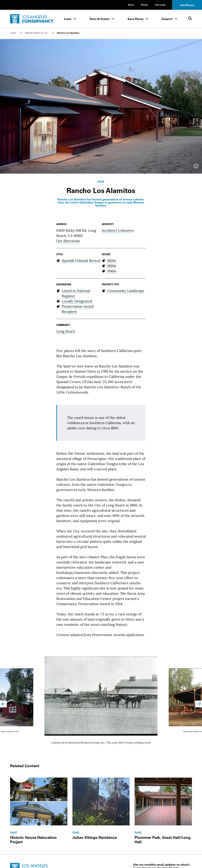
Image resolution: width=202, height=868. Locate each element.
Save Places (135, 19)
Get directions (68, 241)
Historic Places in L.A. (36, 33)
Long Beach (66, 331)
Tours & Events (99, 19)
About (131, 5)
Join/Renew (187, 5)
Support (167, 19)
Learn (68, 19)
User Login (160, 5)
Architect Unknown (118, 230)
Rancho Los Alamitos (68, 33)
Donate (144, 5)
